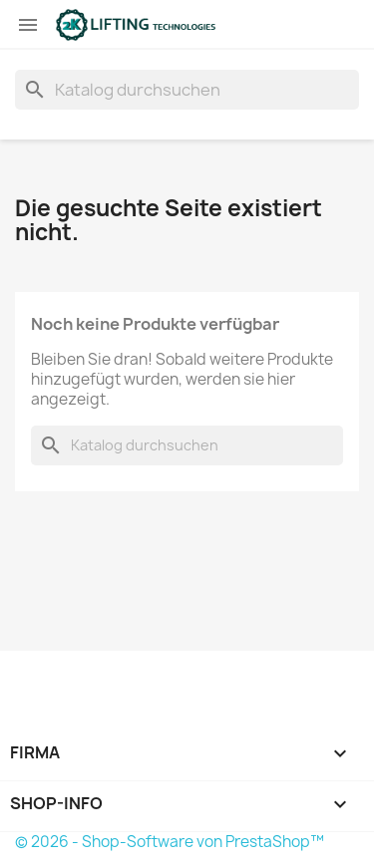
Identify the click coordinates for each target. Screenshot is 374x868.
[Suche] (187, 90)
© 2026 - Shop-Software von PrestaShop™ (170, 842)
